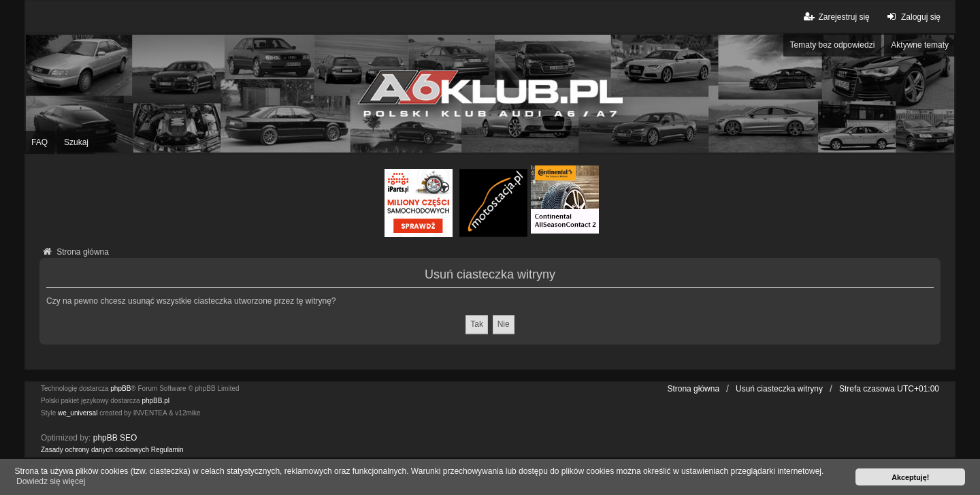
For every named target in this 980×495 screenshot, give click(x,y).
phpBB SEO (115, 438)
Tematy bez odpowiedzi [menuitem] (833, 45)
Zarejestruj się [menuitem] (835, 17)
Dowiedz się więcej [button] (51, 481)
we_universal (78, 413)
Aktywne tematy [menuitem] (920, 45)
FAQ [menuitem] (39, 142)
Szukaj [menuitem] (76, 142)
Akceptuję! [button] (910, 477)
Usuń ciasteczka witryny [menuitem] (779, 389)
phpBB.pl (156, 401)
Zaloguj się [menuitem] (912, 17)
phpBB (120, 388)
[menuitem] (95, 450)
